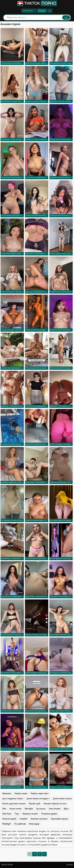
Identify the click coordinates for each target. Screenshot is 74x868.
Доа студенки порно (13, 799)
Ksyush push (35, 804)
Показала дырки (49, 814)
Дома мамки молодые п (38, 799)
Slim (4, 809)
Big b (66, 809)
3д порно (41, 809)
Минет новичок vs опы (55, 804)
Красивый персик (59, 819)
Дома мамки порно (62, 799)
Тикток (37, 3)
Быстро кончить (39, 819)
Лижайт (23, 819)
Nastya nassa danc (40, 794)
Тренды (42, 11)
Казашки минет (30, 814)
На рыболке (20, 824)
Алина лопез (15, 809)
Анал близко (55, 809)
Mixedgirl (7, 824)
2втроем (7, 794)
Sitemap (70, 865)
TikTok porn (7, 865)
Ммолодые (34, 824)
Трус (17, 814)
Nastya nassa (21, 794)
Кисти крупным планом (14, 804)
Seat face (7, 814)
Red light (29, 809)
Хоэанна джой (9, 819)
